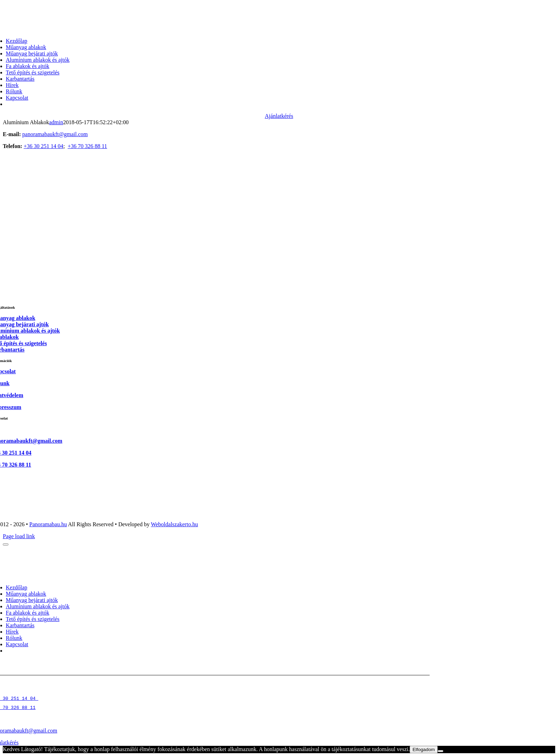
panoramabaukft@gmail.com (55, 134)
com (53, 731)
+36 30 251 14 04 (43, 146)
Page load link (19, 536)
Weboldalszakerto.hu (174, 524)
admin (56, 122)
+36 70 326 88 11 (87, 146)
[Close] (6, 544)
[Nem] (441, 751)
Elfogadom (424, 750)
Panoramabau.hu (48, 524)
